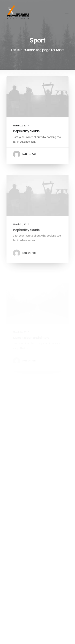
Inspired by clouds (26, 131)
